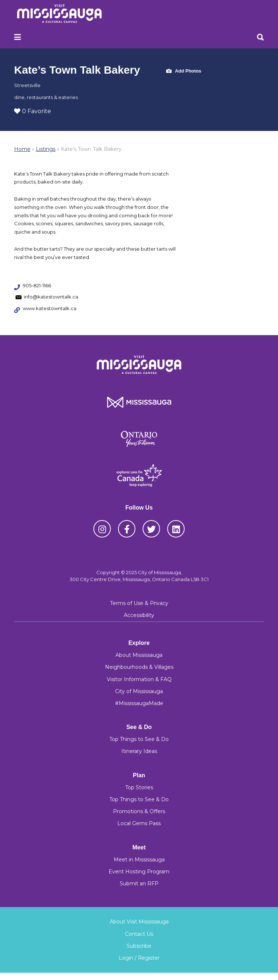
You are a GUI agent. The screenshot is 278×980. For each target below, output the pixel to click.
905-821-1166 (37, 285)
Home (22, 149)
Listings (46, 149)
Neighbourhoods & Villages (139, 667)
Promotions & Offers (139, 811)
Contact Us (139, 934)
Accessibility (139, 615)
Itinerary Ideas (139, 751)
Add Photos (184, 71)
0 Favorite (33, 111)
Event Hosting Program (139, 872)
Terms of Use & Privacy (139, 603)
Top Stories (139, 787)
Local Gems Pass (139, 823)
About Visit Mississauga (139, 922)
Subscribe (139, 946)
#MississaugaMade (139, 703)
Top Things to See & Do (139, 739)
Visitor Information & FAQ (139, 679)
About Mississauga (139, 655)
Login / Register (139, 958)
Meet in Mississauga (139, 860)
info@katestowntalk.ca (51, 297)
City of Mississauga (139, 691)
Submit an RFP (139, 884)
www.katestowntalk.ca (50, 308)
